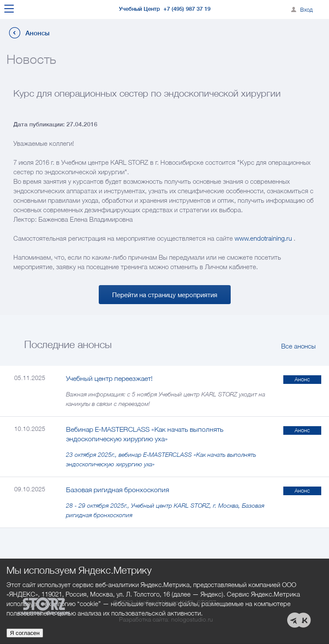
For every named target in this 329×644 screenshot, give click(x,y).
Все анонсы (298, 346)
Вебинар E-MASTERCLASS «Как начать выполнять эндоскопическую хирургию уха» (145, 434)
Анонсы (38, 33)
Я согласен (25, 633)
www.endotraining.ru (263, 238)
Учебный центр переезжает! (109, 378)
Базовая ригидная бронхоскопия (117, 490)
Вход (306, 9)
